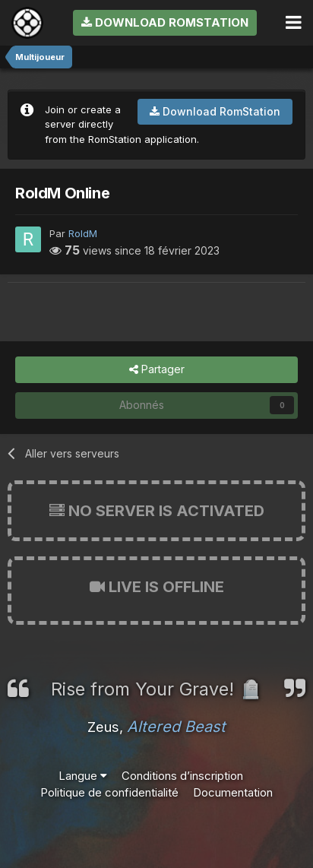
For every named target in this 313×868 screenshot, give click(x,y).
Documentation (233, 792)
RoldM (83, 233)
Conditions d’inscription (182, 776)
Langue (83, 776)
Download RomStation (165, 22)
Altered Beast (176, 727)
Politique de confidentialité (109, 792)
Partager (157, 370)
